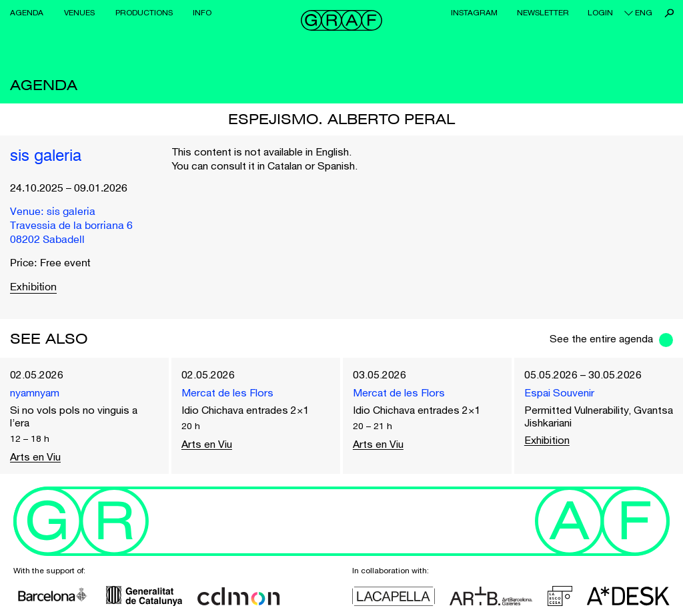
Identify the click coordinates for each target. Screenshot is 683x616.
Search (669, 13)
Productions (144, 13)
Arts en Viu (35, 456)
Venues (79, 13)
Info (202, 13)
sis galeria (46, 157)
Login (600, 13)
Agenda (27, 13)
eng (644, 13)
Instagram (474, 13)
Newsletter (543, 13)
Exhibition (33, 288)
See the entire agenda (601, 338)
